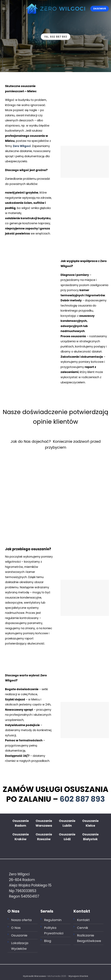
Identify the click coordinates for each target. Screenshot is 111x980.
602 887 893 (82, 799)
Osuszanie (19, 935)
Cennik (83, 928)
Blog (48, 941)
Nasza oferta (21, 920)
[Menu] (4, 9)
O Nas (16, 928)
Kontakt (83, 920)
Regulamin (53, 920)
